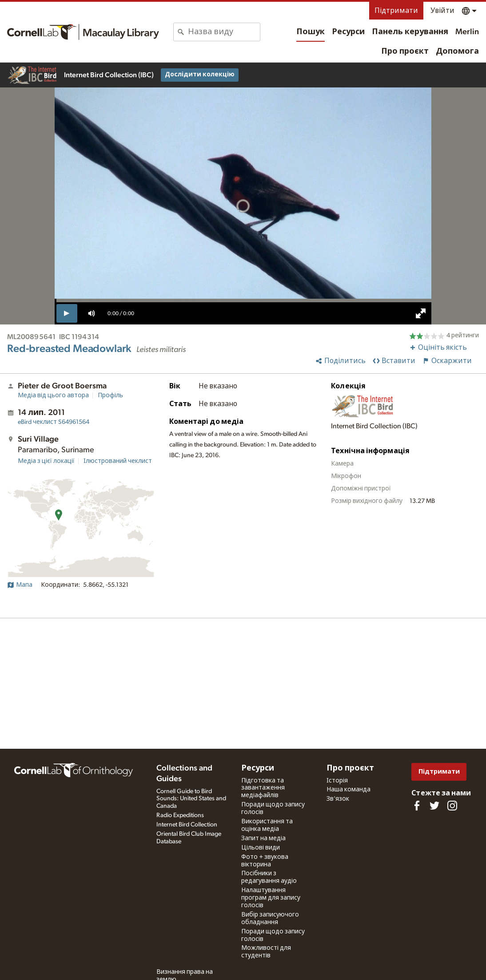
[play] (67, 313)
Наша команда (349, 790)
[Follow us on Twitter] (434, 806)
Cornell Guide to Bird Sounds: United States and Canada (191, 799)
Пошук (311, 32)
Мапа (20, 585)
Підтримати (396, 11)
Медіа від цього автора (53, 395)
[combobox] (224, 32)
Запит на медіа (263, 838)
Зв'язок (338, 799)
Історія (337, 781)
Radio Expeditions (180, 815)
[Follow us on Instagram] (452, 806)
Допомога (457, 51)
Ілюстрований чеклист (118, 461)
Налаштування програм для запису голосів (271, 898)
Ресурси (348, 32)
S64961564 (54, 422)
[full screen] (421, 313)
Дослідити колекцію (200, 75)
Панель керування (410, 32)
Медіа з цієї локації (46, 461)
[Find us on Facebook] (417, 806)
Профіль (110, 395)
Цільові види (261, 848)
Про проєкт (405, 51)
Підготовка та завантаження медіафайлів (263, 788)
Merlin (467, 32)
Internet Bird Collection (187, 825)
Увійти (442, 11)
